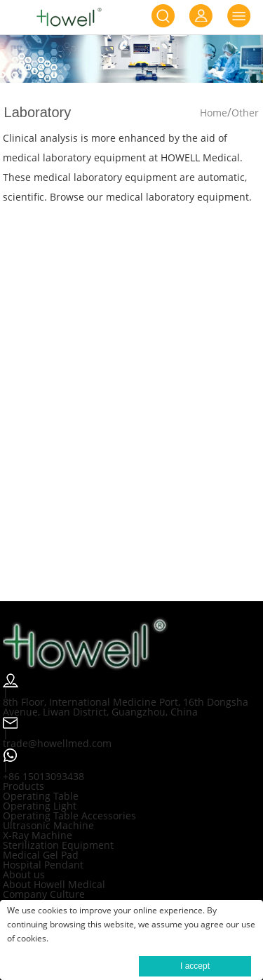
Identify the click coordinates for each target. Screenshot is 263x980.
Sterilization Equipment (58, 845)
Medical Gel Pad (41, 855)
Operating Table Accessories (69, 815)
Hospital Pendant (43, 865)
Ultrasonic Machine (48, 825)
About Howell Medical (54, 884)
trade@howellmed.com (57, 743)
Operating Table (41, 796)
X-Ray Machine (38, 835)
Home (214, 113)
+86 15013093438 (43, 776)
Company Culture (44, 894)
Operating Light (40, 806)
